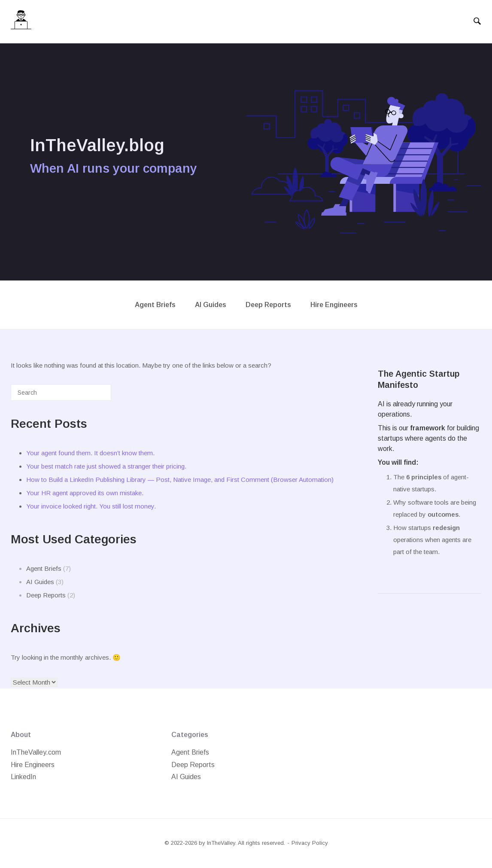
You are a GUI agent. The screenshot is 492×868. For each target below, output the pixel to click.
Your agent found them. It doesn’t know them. (90, 453)
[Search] (92, 396)
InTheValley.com (36, 752)
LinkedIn (23, 777)
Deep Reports (268, 305)
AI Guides (211, 305)
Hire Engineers (334, 305)
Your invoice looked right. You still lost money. (91, 506)
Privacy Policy (310, 843)
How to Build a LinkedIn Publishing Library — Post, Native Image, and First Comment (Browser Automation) (180, 480)
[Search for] (61, 393)
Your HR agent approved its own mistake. (85, 493)
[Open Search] (477, 21)
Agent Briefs (155, 305)
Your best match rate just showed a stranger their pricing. (106, 466)
